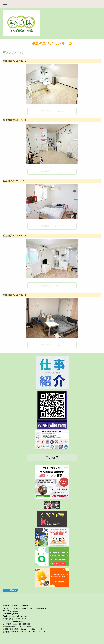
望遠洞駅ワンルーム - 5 (52, 226)
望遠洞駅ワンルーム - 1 (52, 111)
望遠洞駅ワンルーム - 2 (52, 286)
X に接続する (10, 590)
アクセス (52, 457)
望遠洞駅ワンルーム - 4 (52, 345)
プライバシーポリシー (12, 603)
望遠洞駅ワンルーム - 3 (52, 171)
